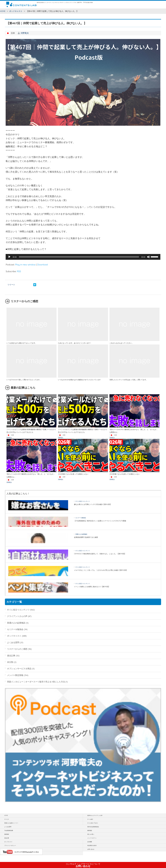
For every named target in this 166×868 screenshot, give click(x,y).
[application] (83, 257)
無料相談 (90, 830)
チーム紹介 (90, 819)
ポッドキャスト (16, 11)
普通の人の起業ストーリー (11, 823)
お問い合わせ (83, 865)
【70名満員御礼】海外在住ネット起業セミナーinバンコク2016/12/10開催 (100, 521)
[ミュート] (149, 257)
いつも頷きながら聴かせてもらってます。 (22, 343)
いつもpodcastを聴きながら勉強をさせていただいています (79, 380)
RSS (19, 271)
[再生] (9, 257)
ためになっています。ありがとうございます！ (75, 343)
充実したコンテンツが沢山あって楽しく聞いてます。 (129, 380)
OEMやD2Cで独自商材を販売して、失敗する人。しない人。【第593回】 (100, 554)
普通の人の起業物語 (81, 534)
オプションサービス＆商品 (19, 668)
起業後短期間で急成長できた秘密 (86, 537)
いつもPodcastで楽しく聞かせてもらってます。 (24, 380)
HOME (3, 11)
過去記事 (11, 656)
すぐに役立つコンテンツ (83, 501)
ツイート (11, 285)
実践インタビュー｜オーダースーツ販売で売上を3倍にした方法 (36, 682)
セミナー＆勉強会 (81, 518)
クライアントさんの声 (17, 616)
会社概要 (90, 842)
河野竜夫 (25, 33)
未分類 (10, 662)
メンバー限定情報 (15, 675)
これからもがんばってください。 (121, 343)
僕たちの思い (91, 834)
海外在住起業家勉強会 (93, 827)
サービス (7, 819)
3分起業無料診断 (9, 830)
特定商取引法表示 (92, 845)
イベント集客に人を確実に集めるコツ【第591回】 (92, 587)
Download (42, 265)
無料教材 (7, 834)
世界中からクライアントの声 (95, 815)
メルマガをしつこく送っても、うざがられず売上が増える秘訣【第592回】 (101, 570)
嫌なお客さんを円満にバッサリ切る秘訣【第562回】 (93, 504)
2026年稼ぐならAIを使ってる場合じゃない (73, 474)
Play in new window (25, 265)
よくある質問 (13, 642)
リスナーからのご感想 (17, 649)
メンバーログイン (92, 838)
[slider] (79, 257)
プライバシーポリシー (10, 845)
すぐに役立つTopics (93, 823)
